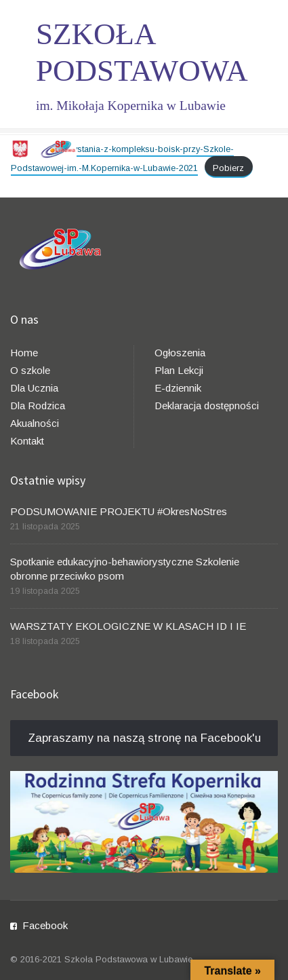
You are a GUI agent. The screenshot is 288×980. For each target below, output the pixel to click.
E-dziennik (178, 388)
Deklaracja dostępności (207, 406)
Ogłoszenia (180, 353)
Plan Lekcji (179, 370)
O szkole (30, 370)
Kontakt (27, 441)
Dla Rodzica (38, 406)
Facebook (45, 925)
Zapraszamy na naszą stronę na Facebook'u (144, 738)
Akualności (35, 423)
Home (24, 353)
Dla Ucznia (34, 388)
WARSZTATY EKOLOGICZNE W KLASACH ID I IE (128, 626)
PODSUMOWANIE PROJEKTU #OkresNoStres (119, 511)
